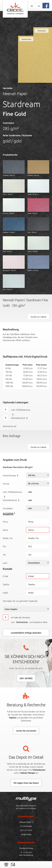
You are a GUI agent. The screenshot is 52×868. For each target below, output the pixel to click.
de (32, 6)
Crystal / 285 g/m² (38, 187)
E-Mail (5, 576)
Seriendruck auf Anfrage (9, 427)
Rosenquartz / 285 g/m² (14, 263)
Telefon (6, 584)
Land (5, 563)
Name (5, 530)
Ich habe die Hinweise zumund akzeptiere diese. (29, 620)
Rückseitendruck (20, 418)
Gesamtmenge (11, 475)
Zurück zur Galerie (38, 317)
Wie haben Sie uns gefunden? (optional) (20, 601)
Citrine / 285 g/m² (14, 187)
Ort (4, 555)
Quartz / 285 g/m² (38, 244)
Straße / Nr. (8, 538)
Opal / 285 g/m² (14, 244)
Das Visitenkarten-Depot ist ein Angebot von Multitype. (26, 807)
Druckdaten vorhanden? (9, 509)
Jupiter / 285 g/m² (38, 206)
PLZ (4, 546)
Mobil (5, 593)
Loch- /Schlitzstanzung (21, 410)
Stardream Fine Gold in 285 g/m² (18, 467)
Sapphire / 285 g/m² (38, 263)
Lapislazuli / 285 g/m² (14, 225)
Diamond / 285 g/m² (14, 206)
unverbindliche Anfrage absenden (26, 633)
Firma (5, 522)
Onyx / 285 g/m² (38, 225)
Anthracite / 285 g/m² (14, 168)
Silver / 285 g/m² (14, 282)
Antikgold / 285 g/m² (38, 168)
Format (6, 484)
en (39, 6)
